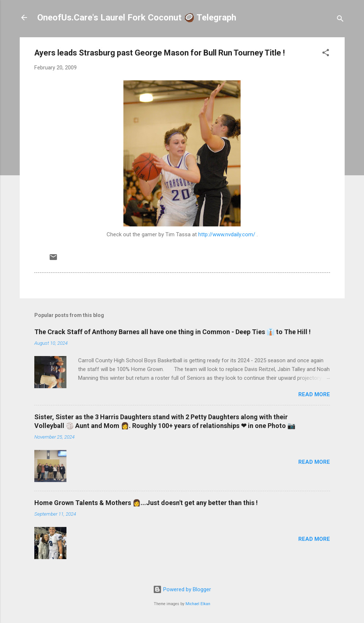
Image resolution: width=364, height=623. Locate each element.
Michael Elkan (198, 604)
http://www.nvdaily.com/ (227, 234)
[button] (326, 54)
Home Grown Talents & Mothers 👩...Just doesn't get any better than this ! (146, 503)
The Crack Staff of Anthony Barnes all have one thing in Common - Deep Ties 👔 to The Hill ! (173, 332)
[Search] (340, 20)
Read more (314, 394)
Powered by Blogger (182, 589)
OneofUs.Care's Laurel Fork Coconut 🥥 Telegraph (137, 18)
